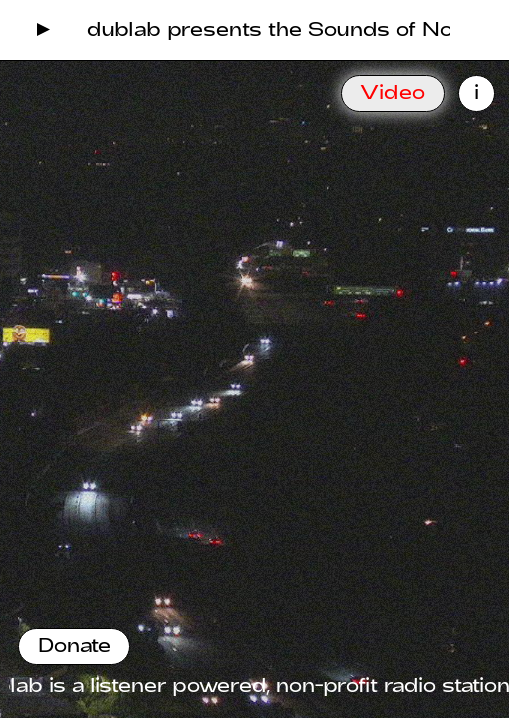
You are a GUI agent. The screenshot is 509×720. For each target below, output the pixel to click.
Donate (74, 645)
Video (392, 92)
